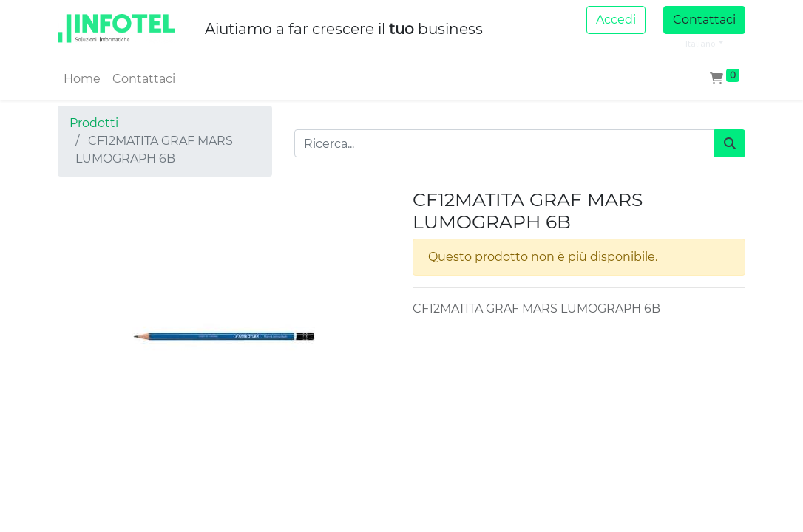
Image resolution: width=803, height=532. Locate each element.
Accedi (616, 20)
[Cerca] (730, 143)
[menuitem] (82, 79)
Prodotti (94, 123)
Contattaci (704, 20)
